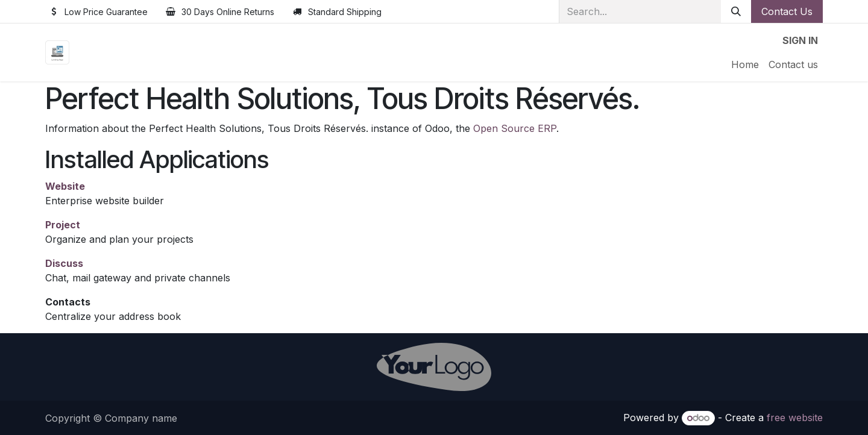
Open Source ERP (515, 128)
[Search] (736, 11)
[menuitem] (745, 64)
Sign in (800, 40)
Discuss (64, 263)
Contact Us (787, 11)
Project (63, 225)
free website (795, 418)
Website (65, 186)
